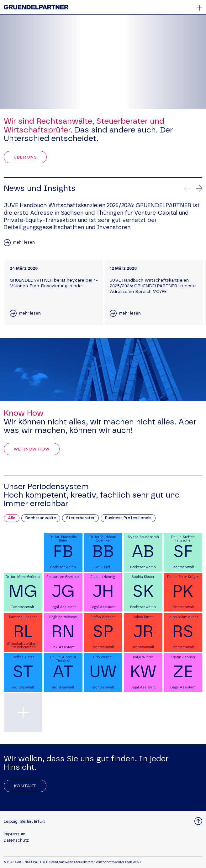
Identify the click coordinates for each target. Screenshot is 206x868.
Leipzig (11, 822)
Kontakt (25, 786)
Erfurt (40, 822)
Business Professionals (128, 518)
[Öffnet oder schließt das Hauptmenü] (199, 8)
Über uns (25, 157)
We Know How (32, 449)
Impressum (15, 834)
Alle (12, 518)
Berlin (26, 822)
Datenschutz (16, 841)
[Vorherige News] (187, 188)
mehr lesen (24, 243)
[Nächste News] (199, 188)
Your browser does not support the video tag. (103, 62)
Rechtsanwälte (41, 518)
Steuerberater (80, 518)
